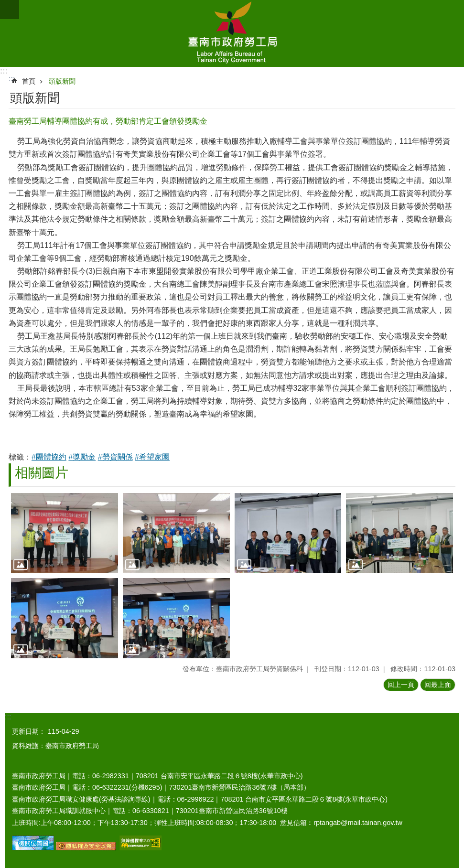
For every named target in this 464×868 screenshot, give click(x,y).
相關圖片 (42, 473)
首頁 (29, 81)
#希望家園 (152, 457)
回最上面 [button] (438, 685)
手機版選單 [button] (10, 10)
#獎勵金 (82, 457)
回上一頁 (401, 685)
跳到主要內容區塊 (5, 5)
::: (4, 71)
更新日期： (29, 731)
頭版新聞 (62, 81)
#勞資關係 (115, 457)
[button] (65, 533)
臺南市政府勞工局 (232, 33)
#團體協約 (49, 457)
